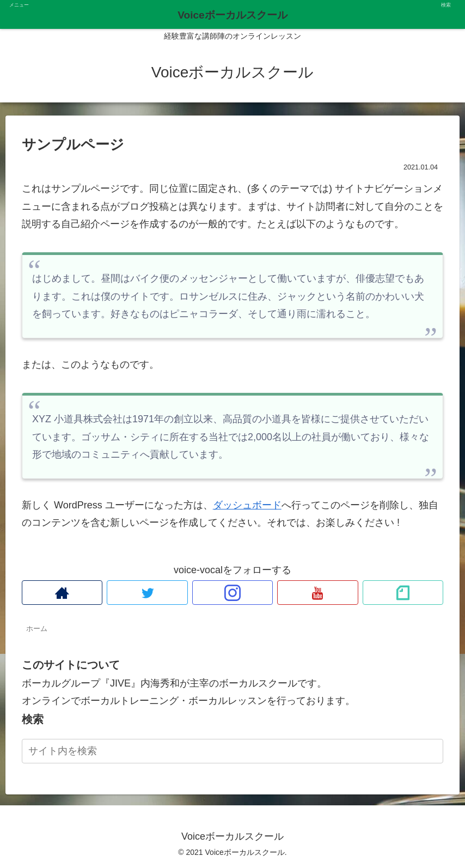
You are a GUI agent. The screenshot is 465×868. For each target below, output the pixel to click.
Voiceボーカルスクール (232, 15)
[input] (233, 751)
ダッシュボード (247, 505)
